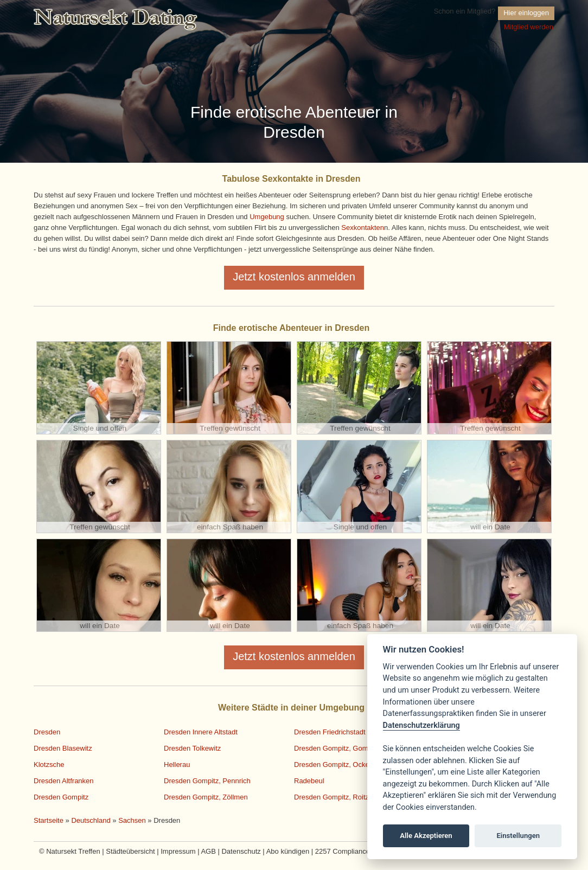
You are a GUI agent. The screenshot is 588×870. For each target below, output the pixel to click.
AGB (208, 851)
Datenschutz (241, 851)
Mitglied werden (529, 27)
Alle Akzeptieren (426, 836)
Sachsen (132, 820)
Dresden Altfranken (64, 781)
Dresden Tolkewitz (192, 748)
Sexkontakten (363, 228)
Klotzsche (49, 765)
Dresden (47, 732)
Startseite (49, 820)
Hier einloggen (526, 13)
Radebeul (309, 781)
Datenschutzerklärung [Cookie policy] (421, 725)
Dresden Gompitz (61, 797)
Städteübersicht (130, 851)
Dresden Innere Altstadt (201, 732)
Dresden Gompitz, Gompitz (337, 748)
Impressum (178, 851)
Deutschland (91, 820)
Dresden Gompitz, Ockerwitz (339, 765)
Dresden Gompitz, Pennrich (207, 781)
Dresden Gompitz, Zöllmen (206, 797)
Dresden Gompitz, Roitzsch (337, 797)
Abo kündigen (288, 851)
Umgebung (267, 217)
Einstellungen (518, 836)
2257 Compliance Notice (354, 851)
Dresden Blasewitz (63, 748)
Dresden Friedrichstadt (330, 732)
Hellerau (177, 765)
